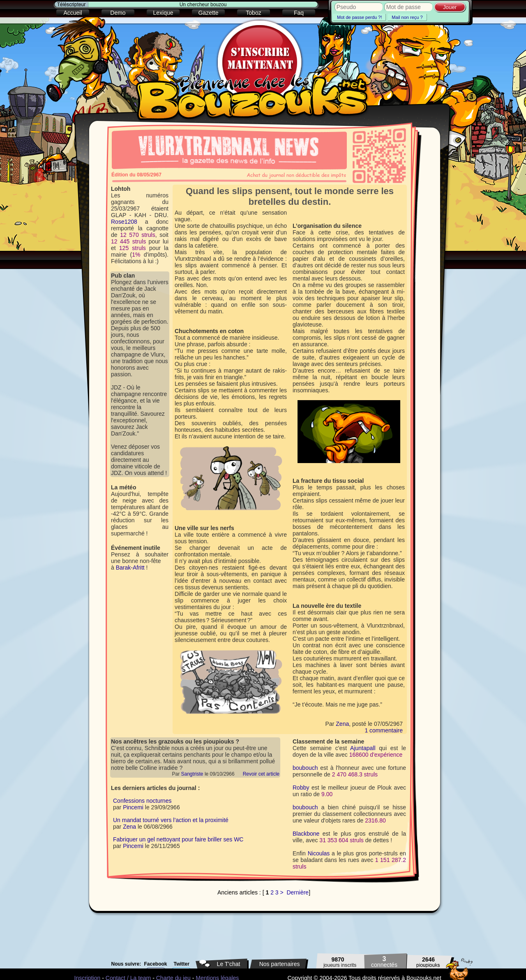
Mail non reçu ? (407, 17)
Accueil (73, 13)
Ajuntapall (363, 748)
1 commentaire (384, 730)
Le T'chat (229, 964)
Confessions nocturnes (142, 801)
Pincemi (133, 807)
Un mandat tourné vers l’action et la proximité (171, 820)
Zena (342, 724)
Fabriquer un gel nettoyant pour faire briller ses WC (178, 839)
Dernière (298, 892)
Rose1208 (124, 222)
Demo (118, 13)
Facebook (156, 964)
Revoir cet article (261, 774)
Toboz (253, 13)
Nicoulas (319, 853)
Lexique (163, 13)
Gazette (208, 13)
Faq (299, 13)
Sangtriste (192, 774)
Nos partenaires (280, 964)
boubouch (305, 768)
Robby (301, 788)
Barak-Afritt (130, 568)
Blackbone (306, 834)
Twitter (182, 964)
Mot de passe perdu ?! (359, 17)
